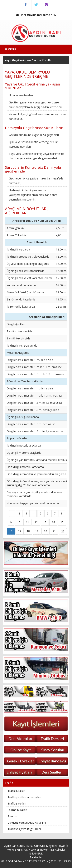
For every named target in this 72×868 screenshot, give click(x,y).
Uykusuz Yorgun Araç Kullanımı (27, 823)
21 (54, 531)
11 (27, 522)
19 (37, 531)
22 (63, 531)
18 (28, 531)
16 (11, 531)
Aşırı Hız (13, 816)
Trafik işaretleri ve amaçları (24, 797)
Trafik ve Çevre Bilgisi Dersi (25, 829)
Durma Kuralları (17, 810)
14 (53, 522)
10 (19, 522)
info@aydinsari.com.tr (34, 15)
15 (62, 522)
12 (36, 522)
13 (45, 522)
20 (46, 531)
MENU (10, 49)
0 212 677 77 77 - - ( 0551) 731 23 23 (48, 861)
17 (20, 531)
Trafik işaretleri (17, 803)
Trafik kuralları (16, 791)
